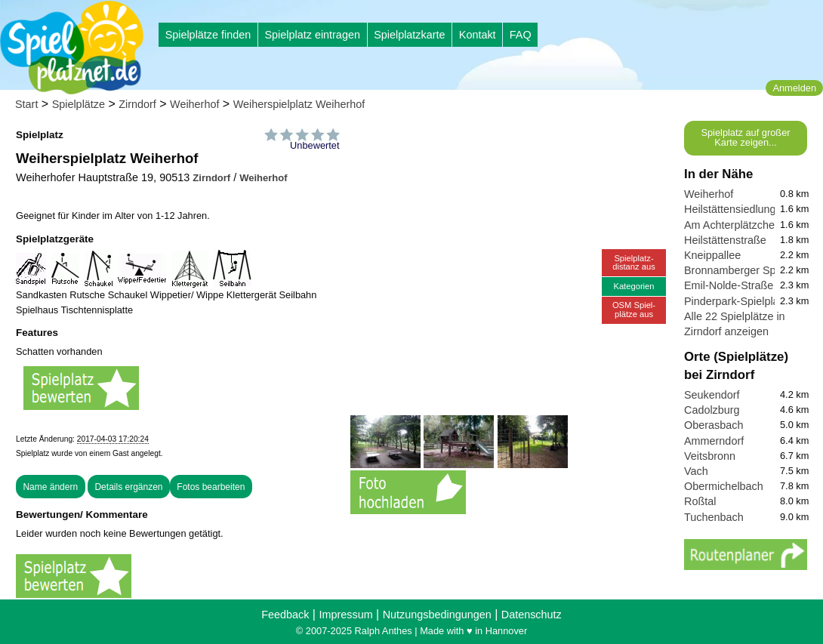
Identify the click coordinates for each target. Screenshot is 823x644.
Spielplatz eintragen (312, 35)
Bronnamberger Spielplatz (747, 270)
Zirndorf (137, 104)
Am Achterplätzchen (732, 225)
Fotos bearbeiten (211, 487)
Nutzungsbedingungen (437, 615)
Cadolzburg (712, 410)
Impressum (345, 615)
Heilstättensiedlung (730, 209)
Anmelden (794, 88)
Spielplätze (79, 104)
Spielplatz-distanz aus (634, 262)
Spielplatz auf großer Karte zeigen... (745, 137)
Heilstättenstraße (725, 240)
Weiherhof (194, 104)
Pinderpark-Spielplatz (736, 301)
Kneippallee (712, 255)
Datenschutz (532, 615)
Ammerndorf (714, 441)
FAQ (521, 35)
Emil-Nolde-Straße (729, 285)
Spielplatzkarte (409, 35)
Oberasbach (714, 425)
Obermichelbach (724, 486)
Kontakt (478, 35)
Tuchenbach (714, 517)
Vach (696, 471)
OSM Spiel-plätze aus (634, 309)
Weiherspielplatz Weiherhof (299, 104)
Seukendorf (712, 395)
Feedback (285, 615)
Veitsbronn (710, 456)
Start (26, 104)
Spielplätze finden (208, 35)
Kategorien (633, 286)
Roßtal (700, 501)
